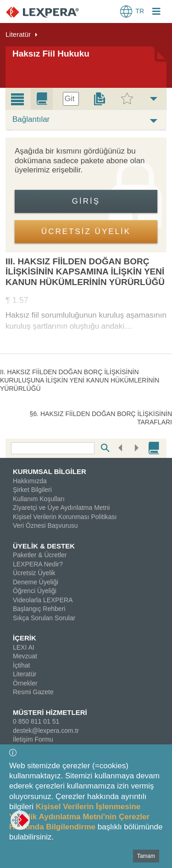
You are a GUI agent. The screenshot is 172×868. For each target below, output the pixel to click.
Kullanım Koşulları (39, 499)
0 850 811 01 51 (36, 721)
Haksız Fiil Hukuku (51, 54)
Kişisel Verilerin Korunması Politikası (65, 517)
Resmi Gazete (33, 692)
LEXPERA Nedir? (38, 564)
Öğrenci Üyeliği (35, 591)
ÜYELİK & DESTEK (44, 546)
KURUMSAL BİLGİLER (50, 471)
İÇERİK (25, 638)
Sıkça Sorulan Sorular (44, 618)
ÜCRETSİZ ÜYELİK (86, 231)
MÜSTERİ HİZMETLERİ (50, 712)
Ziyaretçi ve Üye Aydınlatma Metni (61, 508)
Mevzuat (25, 656)
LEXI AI (24, 647)
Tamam (146, 856)
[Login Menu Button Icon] (156, 12)
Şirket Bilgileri (32, 490)
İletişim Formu (33, 739)
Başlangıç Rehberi (39, 609)
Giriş (86, 201)
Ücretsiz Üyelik (34, 573)
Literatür (18, 34)
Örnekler (25, 683)
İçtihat (21, 665)
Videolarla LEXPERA (43, 600)
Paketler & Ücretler (40, 555)
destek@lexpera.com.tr (46, 731)
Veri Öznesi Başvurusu (45, 525)
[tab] (17, 99)
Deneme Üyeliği (36, 582)
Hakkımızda (30, 481)
